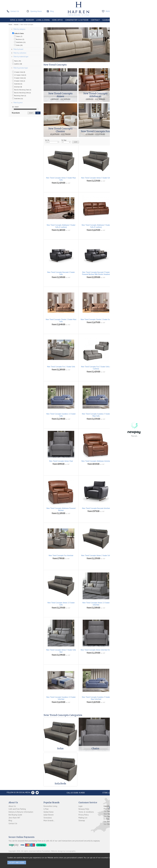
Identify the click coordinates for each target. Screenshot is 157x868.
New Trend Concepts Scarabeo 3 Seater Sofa (131, 415)
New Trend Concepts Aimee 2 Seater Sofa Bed (131, 557)
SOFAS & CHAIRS (17, 20)
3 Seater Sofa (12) (19, 78)
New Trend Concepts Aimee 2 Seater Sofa (96, 556)
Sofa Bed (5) (17, 84)
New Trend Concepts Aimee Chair (61, 461)
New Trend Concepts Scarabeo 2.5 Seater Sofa (61, 415)
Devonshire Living (50, 806)
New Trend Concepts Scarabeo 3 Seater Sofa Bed (131, 698)
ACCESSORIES (133, 20)
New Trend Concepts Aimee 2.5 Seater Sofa (61, 604)
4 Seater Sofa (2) (19, 81)
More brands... (49, 820)
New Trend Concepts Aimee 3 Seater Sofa (96, 178)
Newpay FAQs (84, 809)
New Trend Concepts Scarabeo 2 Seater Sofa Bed (131, 651)
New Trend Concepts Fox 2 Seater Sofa (61, 367)
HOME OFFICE (57, 20)
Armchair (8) (17, 87)
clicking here (122, 858)
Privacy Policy (84, 815)
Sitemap (82, 820)
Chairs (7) (18, 36)
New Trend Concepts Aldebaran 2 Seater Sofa (131, 179)
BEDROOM (30, 20)
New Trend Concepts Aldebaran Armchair (96, 461)
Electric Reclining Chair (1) (22, 90)
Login (81, 806)
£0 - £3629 (15, 107)
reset (31, 113)
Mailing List (83, 818)
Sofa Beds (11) (20, 42)
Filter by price (18, 103)
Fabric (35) (17, 61)
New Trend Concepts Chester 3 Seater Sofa (131, 319)
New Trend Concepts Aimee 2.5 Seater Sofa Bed (96, 604)
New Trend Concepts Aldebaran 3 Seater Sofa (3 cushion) (96, 226)
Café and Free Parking (17, 809)
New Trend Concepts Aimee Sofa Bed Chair (96, 650)
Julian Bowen (49, 815)
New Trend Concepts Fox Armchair (61, 556)
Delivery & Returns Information (21, 812)
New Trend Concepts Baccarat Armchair (96, 508)
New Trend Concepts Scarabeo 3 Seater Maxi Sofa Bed (96, 698)
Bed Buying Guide (15, 815)
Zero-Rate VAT (14, 818)
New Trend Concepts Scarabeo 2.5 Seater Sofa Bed (61, 698)
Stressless (48, 818)
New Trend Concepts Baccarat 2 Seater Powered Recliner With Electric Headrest (131, 226)
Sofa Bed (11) (18, 98)
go (38, 113)
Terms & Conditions (86, 812)
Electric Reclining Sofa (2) (22, 93)
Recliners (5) (19, 39)
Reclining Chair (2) (19, 96)
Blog (10, 820)
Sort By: (52, 141)
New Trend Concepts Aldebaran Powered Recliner (61, 509)
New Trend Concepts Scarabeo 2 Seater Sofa (131, 368)
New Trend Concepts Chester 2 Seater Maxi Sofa (61, 321)
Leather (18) (17, 64)
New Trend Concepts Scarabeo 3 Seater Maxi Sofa (96, 415)
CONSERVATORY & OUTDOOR (77, 20)
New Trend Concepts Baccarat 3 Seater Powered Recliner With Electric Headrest (96, 273)
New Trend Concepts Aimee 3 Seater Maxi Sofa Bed (131, 604)
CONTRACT (95, 20)
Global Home (49, 812)
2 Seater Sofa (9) (19, 72)
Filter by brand (18, 49)
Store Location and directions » (117, 793)
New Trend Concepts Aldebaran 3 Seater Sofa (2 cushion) (61, 226)
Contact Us (13, 823)
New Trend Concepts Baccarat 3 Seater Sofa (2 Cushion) (131, 273)
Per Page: (66, 141)
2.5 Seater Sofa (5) (19, 75)
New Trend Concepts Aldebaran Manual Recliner (131, 462)
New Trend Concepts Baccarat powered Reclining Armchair (131, 509)
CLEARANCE (107, 20)
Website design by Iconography (63, 851)
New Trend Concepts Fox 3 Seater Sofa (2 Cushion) (96, 368)
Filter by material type (21, 57)
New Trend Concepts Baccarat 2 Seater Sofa (61, 273)
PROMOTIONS (119, 20)
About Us (12, 806)
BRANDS (144, 20)
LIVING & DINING (43, 20)
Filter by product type (21, 68)
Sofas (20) (18, 45)
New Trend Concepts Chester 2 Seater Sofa (96, 319)
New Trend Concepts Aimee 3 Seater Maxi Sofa (61, 179)
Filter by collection (20, 53)
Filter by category (19, 29)
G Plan (46, 809)
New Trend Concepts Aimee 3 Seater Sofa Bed (61, 651)
